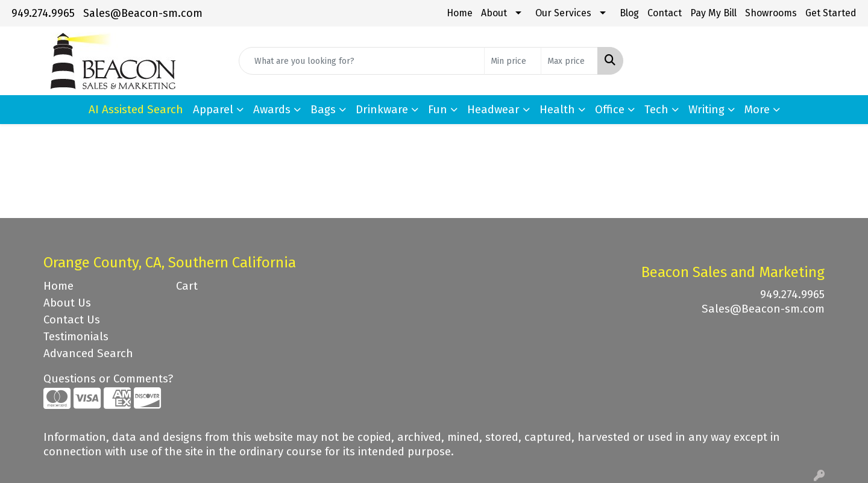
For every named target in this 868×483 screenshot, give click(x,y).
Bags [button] (323, 110)
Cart (187, 286)
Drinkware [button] (382, 110)
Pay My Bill (713, 13)
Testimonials (76, 337)
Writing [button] (706, 110)
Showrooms (771, 13)
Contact (665, 13)
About (494, 13)
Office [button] (610, 110)
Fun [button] (438, 110)
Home (460, 13)
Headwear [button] (493, 110)
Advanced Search (88, 354)
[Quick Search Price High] (569, 61)
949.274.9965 (43, 13)
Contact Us (72, 320)
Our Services (563, 13)
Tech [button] (656, 110)
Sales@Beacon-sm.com (143, 13)
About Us (67, 303)
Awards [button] (272, 110)
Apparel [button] (213, 110)
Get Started (831, 13)
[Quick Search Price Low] (513, 61)
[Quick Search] (362, 61)
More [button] (757, 110)
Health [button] (557, 110)
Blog (629, 13)
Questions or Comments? (108, 379)
